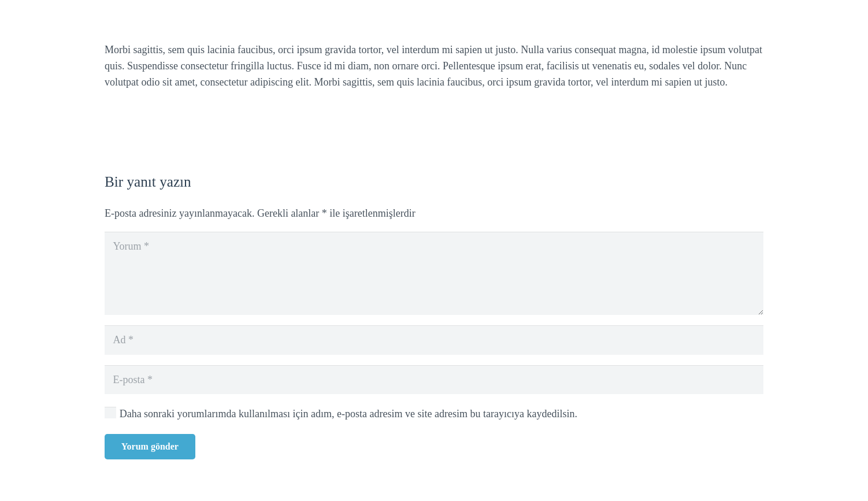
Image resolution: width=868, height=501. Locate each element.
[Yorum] (434, 273)
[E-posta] (434, 380)
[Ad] (434, 340)
